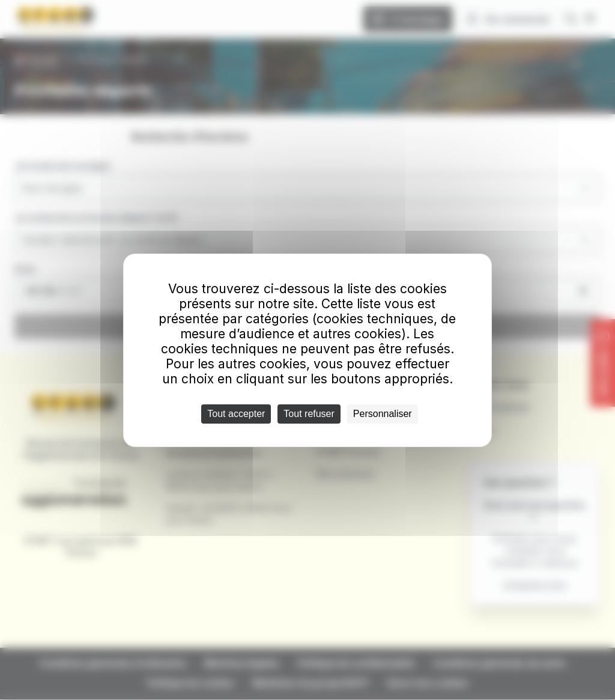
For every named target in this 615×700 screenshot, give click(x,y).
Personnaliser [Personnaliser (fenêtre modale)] (383, 414)
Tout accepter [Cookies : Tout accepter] (236, 414)
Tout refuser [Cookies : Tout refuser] (309, 414)
